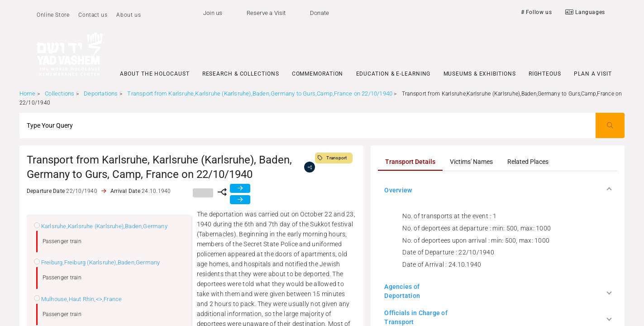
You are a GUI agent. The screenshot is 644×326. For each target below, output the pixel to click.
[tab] (410, 162)
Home (28, 93)
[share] (310, 167)
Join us (213, 13)
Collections (60, 93)
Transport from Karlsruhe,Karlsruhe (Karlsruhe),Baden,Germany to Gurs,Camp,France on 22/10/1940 (260, 93)
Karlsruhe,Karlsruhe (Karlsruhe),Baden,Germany (104, 226)
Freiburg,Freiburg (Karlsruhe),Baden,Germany (101, 262)
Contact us (93, 15)
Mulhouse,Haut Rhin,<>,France (82, 299)
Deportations (101, 93)
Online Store (53, 15)
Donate (320, 13)
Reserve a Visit (266, 13)
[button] (497, 190)
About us (129, 15)
